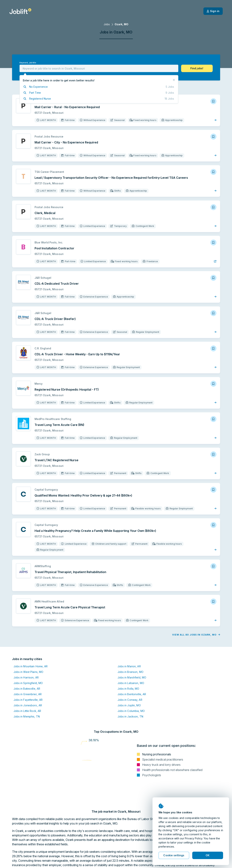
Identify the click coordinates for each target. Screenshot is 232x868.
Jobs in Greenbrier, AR (28, 694)
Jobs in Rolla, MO (128, 689)
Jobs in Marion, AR (129, 666)
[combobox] (99, 68)
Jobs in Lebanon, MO (131, 683)
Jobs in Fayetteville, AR (28, 700)
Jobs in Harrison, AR (26, 677)
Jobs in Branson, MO (130, 672)
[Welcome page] (20, 11)
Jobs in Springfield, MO (28, 683)
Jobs (107, 24)
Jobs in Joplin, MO (129, 705)
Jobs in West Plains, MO (29, 672)
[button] (197, 68)
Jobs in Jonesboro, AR (28, 705)
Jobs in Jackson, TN (130, 716)
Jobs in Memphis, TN (27, 716)
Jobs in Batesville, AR (27, 689)
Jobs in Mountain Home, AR (31, 666)
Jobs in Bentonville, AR (132, 694)
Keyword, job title (28, 63)
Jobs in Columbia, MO (131, 711)
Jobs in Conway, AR (130, 700)
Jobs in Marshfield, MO (132, 677)
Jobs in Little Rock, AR (27, 711)
